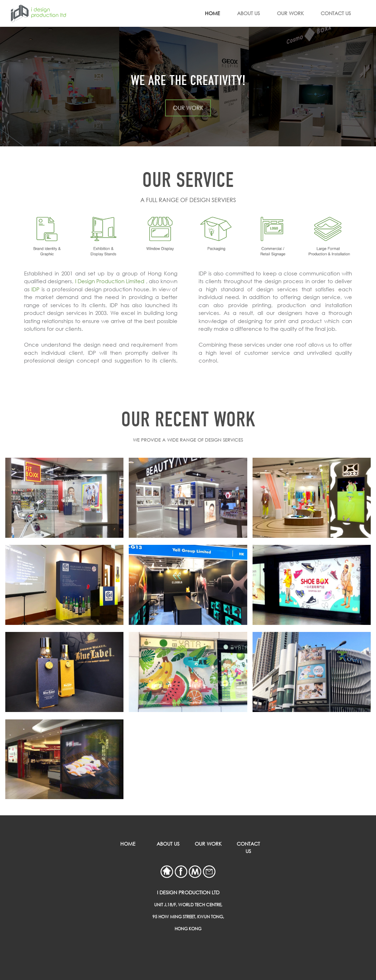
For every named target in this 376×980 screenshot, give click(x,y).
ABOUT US (248, 13)
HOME (213, 13)
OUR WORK (290, 13)
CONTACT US (336, 13)
